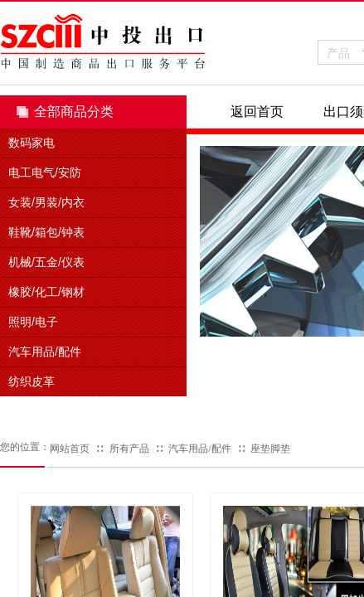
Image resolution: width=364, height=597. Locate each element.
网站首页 (70, 449)
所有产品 (129, 449)
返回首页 (257, 112)
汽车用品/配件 (199, 449)
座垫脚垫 (270, 449)
